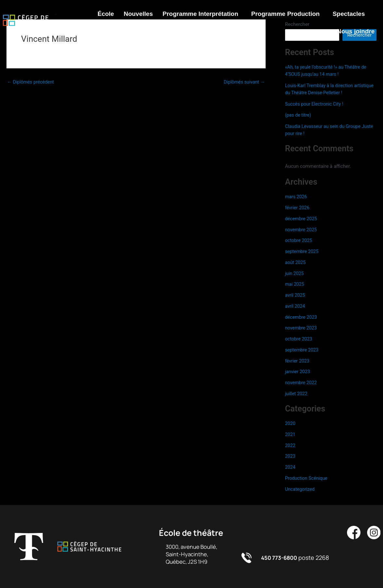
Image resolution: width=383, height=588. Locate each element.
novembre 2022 (302, 383)
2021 (291, 434)
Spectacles (349, 14)
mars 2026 (297, 197)
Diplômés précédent (32, 82)
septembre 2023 (303, 350)
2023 (291, 456)
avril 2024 (296, 306)
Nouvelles (138, 14)
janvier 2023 (298, 372)
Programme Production (286, 14)
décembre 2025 (302, 219)
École (106, 14)
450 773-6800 (281, 558)
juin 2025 (295, 273)
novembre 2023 (302, 328)
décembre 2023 (302, 317)
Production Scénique (307, 478)
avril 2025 (296, 295)
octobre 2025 (299, 240)
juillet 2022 (297, 394)
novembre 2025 (302, 230)
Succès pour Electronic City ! (316, 104)
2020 (291, 423)
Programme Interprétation (200, 14)
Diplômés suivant (243, 82)
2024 (291, 467)
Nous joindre (356, 31)
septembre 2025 (303, 251)
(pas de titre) (299, 115)
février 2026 (298, 208)
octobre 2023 (299, 339)
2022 (291, 445)
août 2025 (296, 262)
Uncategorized (301, 489)
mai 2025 (295, 284)
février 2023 (298, 361)
